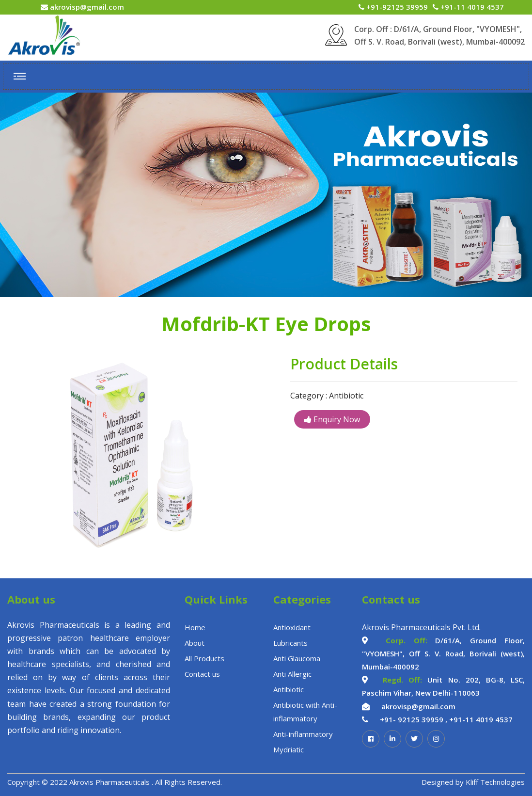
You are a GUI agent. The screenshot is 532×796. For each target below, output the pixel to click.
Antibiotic (289, 689)
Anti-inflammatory (303, 734)
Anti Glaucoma (297, 658)
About (195, 643)
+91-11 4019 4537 (471, 7)
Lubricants (290, 643)
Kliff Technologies (495, 782)
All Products (204, 658)
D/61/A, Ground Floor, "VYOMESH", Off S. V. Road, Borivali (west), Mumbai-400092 (443, 653)
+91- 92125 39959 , (414, 719)
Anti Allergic (292, 674)
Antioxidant (292, 627)
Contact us (202, 674)
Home (195, 627)
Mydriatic (289, 749)
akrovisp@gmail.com (86, 7)
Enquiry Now (332, 419)
